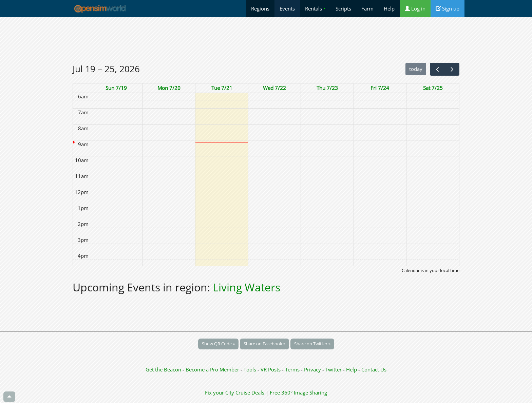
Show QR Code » (218, 344)
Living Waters (246, 287)
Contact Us (374, 369)
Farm (367, 8)
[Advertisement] (266, 40)
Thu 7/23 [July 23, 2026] (327, 88)
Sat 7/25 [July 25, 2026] (433, 88)
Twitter (334, 369)
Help (389, 8)
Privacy (312, 369)
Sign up (448, 8)
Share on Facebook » (264, 344)
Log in (415, 8)
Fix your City (220, 392)
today (416, 69)
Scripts (343, 8)
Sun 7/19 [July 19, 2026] (116, 88)
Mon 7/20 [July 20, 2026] (169, 88)
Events (287, 8)
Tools (251, 369)
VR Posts (271, 369)
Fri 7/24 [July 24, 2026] (380, 88)
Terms (293, 369)
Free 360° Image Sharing (298, 392)
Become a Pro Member (213, 369)
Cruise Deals (250, 392)
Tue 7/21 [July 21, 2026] (222, 88)
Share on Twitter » (312, 344)
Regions (260, 8)
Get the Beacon (163, 369)
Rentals (315, 8)
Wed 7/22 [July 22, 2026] (274, 88)
